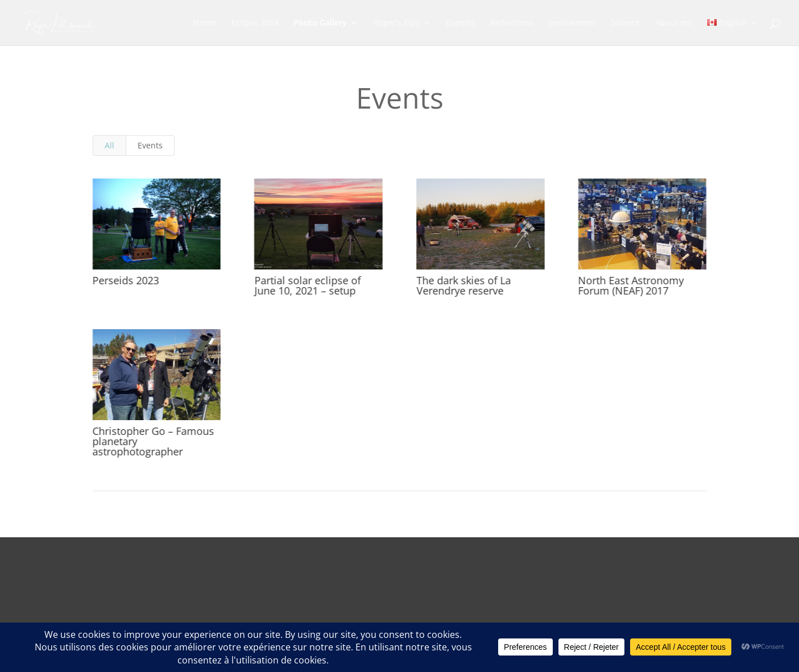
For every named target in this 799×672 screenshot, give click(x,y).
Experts (461, 23)
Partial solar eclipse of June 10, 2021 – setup (307, 285)
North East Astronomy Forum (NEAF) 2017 (631, 285)
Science (625, 23)
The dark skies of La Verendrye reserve (463, 285)
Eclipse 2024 (255, 23)
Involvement (572, 23)
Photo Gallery (320, 23)
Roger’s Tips (396, 23)
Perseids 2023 (125, 280)
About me (674, 23)
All (109, 145)
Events (150, 145)
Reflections (512, 23)
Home (205, 23)
